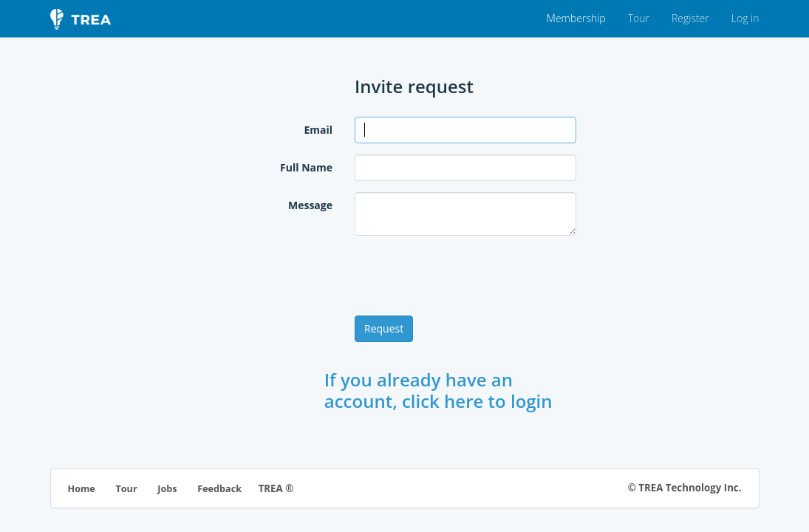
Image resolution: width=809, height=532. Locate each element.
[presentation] (467, 276)
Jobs (167, 489)
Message (310, 205)
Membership (576, 18)
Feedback (219, 489)
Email (318, 130)
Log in (745, 18)
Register (690, 18)
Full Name (306, 167)
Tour (639, 18)
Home (82, 489)
